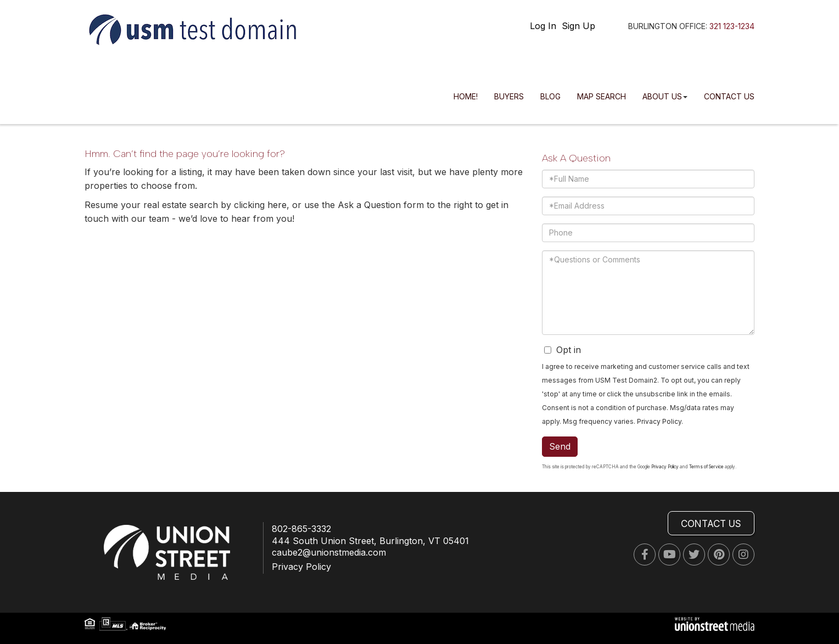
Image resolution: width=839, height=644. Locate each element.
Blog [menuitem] (550, 96)
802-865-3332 (301, 529)
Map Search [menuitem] (602, 96)
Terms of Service (706, 467)
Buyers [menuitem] (509, 96)
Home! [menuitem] (466, 96)
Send (560, 446)
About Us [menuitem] (665, 96)
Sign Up (578, 26)
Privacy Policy (659, 421)
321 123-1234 (732, 26)
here (277, 205)
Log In (543, 26)
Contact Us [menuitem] (729, 96)
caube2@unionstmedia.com (329, 552)
